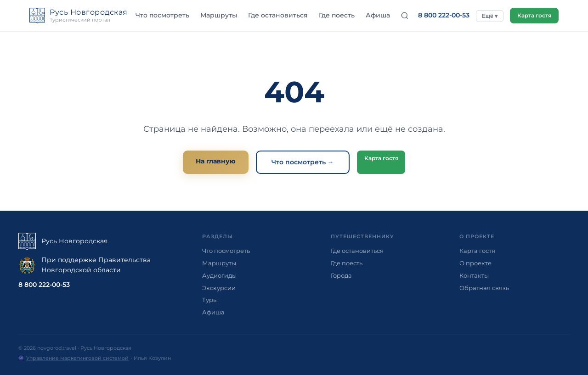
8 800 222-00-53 (440, 15)
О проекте (475, 263)
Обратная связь (484, 288)
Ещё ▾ (486, 16)
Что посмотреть (160, 15)
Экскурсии (219, 288)
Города (341, 275)
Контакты (474, 275)
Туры (210, 300)
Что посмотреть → (300, 162)
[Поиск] (401, 16)
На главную (213, 161)
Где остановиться (276, 15)
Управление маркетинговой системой (77, 358)
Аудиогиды (219, 275)
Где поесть (334, 15)
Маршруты (216, 15)
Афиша (376, 15)
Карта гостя (532, 15)
